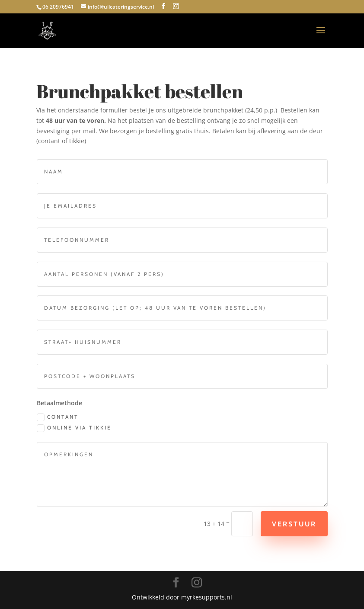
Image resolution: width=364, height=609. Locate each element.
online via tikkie (72, 428)
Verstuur (292, 524)
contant (56, 417)
